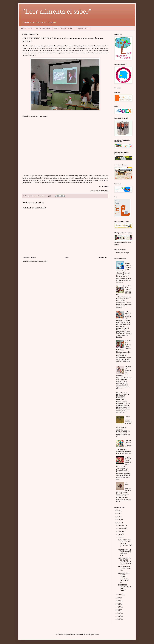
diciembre (122, 525)
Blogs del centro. (83, 28)
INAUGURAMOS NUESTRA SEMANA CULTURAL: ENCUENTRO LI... (124, 578)
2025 (118, 510)
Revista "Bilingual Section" (64, 28)
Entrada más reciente (29, 258)
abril (120, 537)
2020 (118, 598)
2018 (118, 604)
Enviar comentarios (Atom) (39, 261)
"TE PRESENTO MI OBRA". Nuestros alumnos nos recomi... (124, 553)
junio (120, 534)
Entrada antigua (103, 258)
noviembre (122, 528)
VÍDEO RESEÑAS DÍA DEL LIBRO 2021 (124, 568)
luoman (78, 634)
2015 (118, 613)
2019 (118, 601)
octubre (121, 531)
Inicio (67, 258)
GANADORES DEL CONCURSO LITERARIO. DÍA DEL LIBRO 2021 (125, 561)
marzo (121, 594)
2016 (118, 610)
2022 (118, 520)
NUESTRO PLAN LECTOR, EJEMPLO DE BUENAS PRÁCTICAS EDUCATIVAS (123, 396)
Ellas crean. (127, 484)
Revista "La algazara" (43, 28)
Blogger (96, 634)
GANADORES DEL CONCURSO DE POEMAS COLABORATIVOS (125, 543)
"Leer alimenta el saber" (57, 11)
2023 (118, 517)
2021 (118, 523)
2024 (118, 513)
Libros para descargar (123, 253)
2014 (118, 616)
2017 (118, 607)
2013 (118, 619)
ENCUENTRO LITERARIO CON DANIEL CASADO (125, 588)
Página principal (27, 28)
